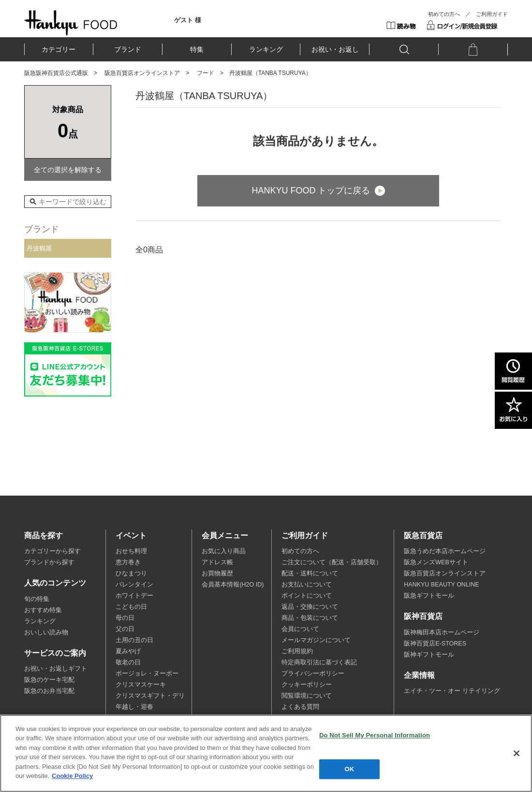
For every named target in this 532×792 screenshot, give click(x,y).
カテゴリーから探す (52, 551)
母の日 (125, 618)
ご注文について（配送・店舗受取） (332, 562)
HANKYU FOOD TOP (71, 23)
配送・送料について (310, 573)
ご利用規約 (297, 651)
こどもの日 (131, 607)
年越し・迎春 (134, 707)
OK (350, 769)
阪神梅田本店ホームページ (442, 632)
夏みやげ (128, 651)
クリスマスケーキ (141, 685)
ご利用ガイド (492, 14)
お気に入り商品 (224, 551)
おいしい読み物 (46, 632)
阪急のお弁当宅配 (49, 691)
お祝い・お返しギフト (56, 669)
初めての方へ (444, 14)
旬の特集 (37, 599)
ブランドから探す (49, 562)
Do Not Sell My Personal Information (375, 735)
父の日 (125, 629)
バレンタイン (134, 585)
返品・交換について (310, 607)
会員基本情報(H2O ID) (233, 585)
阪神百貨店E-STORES (435, 644)
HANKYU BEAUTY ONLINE (441, 585)
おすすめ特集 (43, 610)
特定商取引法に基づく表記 (319, 662)
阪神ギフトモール (429, 655)
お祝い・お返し (335, 49)
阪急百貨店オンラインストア (142, 73)
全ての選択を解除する (68, 170)
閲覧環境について (307, 696)
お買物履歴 (217, 573)
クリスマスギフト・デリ (150, 696)
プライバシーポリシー (313, 674)
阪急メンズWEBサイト (436, 562)
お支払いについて (307, 585)
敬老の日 (128, 662)
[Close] (517, 753)
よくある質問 (300, 707)
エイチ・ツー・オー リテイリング (452, 691)
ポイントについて (307, 596)
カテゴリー (59, 49)
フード (206, 73)
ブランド (128, 49)
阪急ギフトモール (429, 596)
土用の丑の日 (134, 640)
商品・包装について (310, 618)
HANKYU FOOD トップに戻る (311, 191)
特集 (197, 49)
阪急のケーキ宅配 (49, 680)
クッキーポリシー (307, 685)
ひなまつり (131, 573)
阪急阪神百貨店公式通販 (56, 73)
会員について (300, 629)
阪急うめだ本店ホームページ (445, 551)
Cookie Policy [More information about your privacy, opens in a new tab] (72, 776)
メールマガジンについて (316, 640)
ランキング (266, 49)
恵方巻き (128, 562)
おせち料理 (131, 551)
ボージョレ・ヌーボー (147, 674)
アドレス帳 (217, 562)
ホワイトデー (134, 596)
